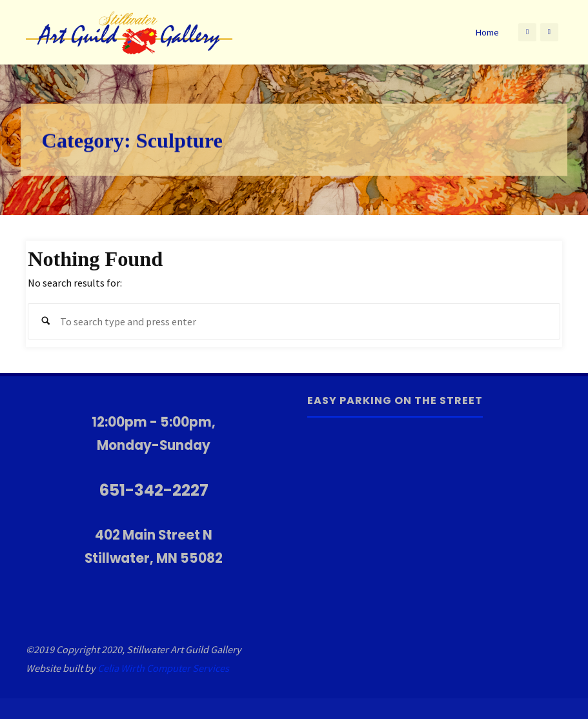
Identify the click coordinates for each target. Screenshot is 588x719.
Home (487, 32)
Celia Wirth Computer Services (163, 668)
